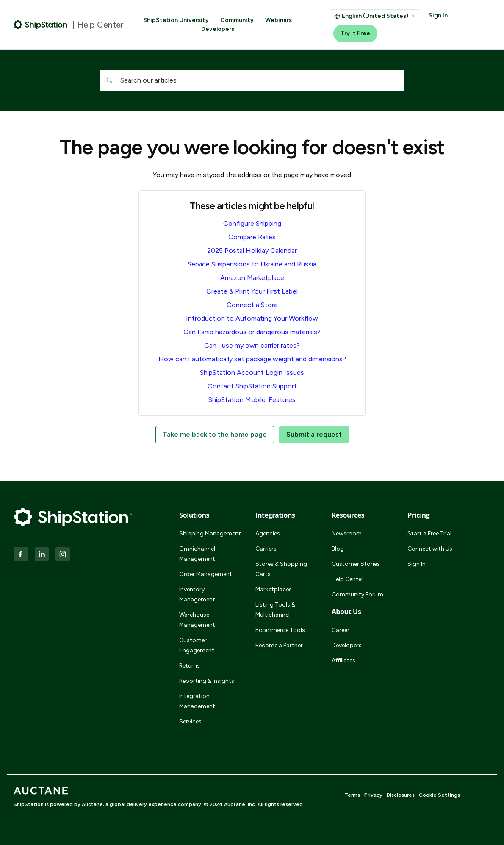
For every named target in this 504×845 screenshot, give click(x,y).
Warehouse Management (197, 620)
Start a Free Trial (429, 533)
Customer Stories (356, 564)
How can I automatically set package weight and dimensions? (252, 359)
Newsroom (347, 533)
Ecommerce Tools (280, 630)
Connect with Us (430, 549)
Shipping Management (210, 533)
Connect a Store (252, 305)
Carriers (266, 549)
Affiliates (343, 661)
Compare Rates (252, 237)
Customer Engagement (197, 645)
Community (237, 20)
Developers (218, 29)
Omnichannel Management (197, 554)
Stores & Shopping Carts (281, 569)
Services (190, 722)
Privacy (373, 795)
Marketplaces (274, 589)
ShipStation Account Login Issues (252, 373)
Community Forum (357, 594)
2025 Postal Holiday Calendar (252, 251)
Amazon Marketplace (252, 278)
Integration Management (197, 701)
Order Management (206, 574)
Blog (338, 549)
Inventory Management (197, 594)
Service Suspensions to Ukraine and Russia (252, 264)
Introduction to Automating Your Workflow (252, 318)
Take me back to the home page (215, 434)
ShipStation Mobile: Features (252, 400)
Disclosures (401, 795)
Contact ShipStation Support (252, 386)
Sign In (438, 15)
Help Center (348, 579)
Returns (190, 666)
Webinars (278, 20)
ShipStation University (176, 20)
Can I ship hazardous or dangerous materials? (252, 332)
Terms (352, 795)
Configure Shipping (252, 223)
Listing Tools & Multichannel (275, 610)
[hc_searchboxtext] (252, 80)
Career (341, 630)
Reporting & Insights (207, 681)
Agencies (268, 533)
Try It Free (355, 33)
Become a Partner (279, 645)
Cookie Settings (439, 795)
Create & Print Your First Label (252, 291)
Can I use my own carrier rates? (252, 345)
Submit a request (314, 434)
